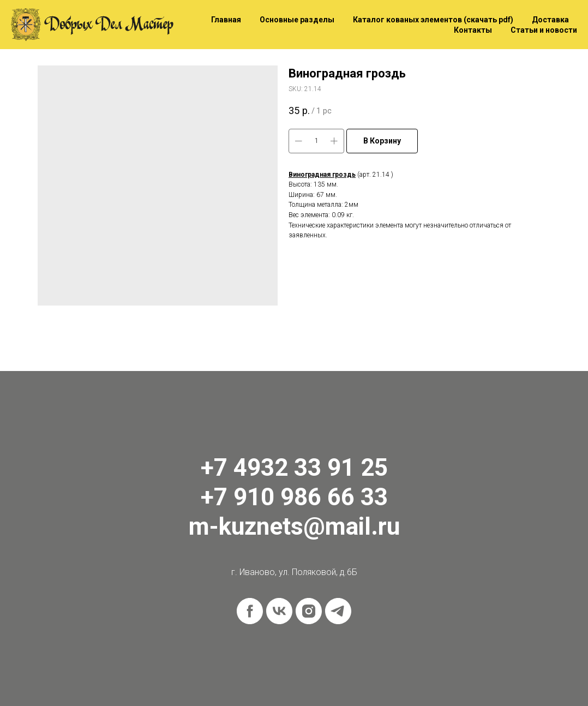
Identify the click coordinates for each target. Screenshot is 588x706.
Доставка (550, 20)
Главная (226, 20)
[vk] (279, 611)
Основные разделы (297, 20)
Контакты (473, 30)
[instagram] (309, 611)
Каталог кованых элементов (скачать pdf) (433, 20)
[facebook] (250, 611)
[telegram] (338, 611)
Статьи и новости (544, 30)
